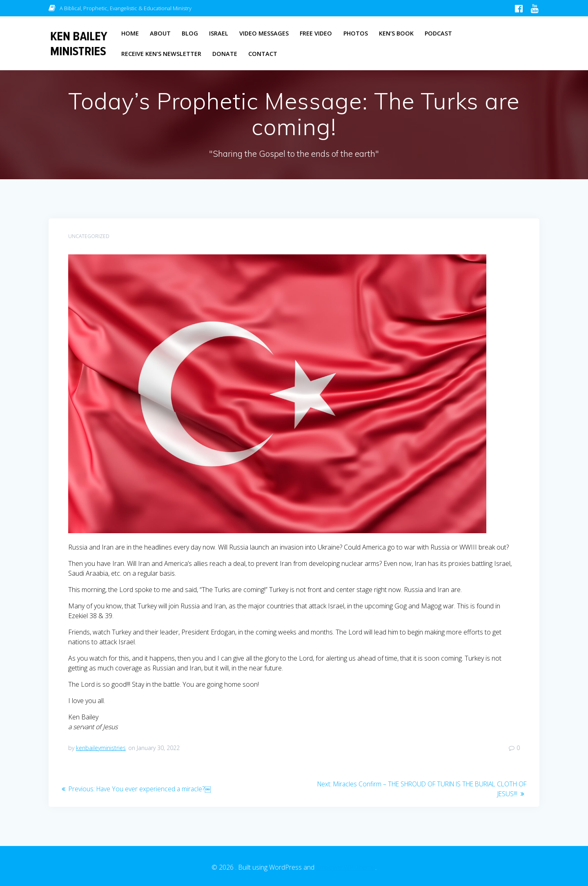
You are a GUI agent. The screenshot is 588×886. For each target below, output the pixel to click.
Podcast (438, 33)
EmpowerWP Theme (346, 867)
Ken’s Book (396, 33)
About (160, 33)
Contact (263, 54)
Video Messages (264, 33)
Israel (219, 33)
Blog (190, 33)
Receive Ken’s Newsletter (161, 54)
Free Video (316, 33)
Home (130, 33)
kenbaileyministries (101, 748)
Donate (225, 54)
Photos (356, 33)
